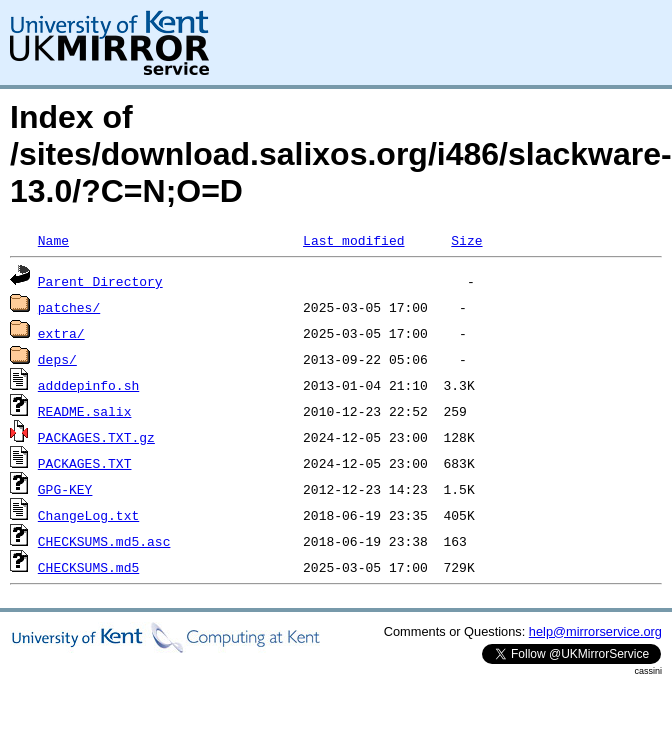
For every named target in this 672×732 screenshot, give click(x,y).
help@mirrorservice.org (595, 631)
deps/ (57, 359)
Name (53, 240)
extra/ (61, 333)
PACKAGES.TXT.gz (96, 437)
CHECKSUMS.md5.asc (104, 541)
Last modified (353, 240)
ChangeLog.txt (88, 515)
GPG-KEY (65, 489)
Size (466, 240)
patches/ (69, 307)
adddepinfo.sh (88, 385)
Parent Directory (100, 281)
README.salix (85, 411)
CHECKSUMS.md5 (88, 567)
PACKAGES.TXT (85, 463)
